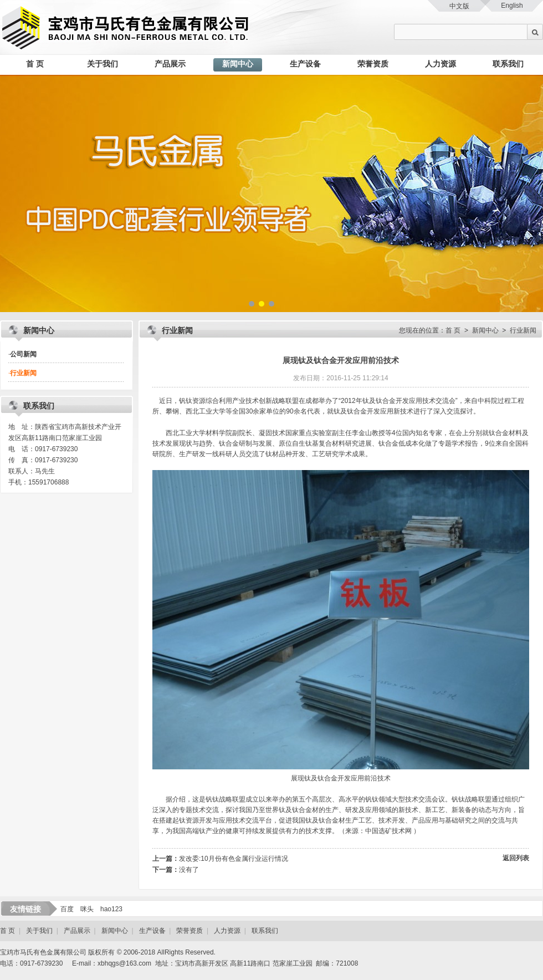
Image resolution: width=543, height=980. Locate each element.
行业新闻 (22, 373)
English (512, 6)
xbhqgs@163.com (124, 963)
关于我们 (103, 64)
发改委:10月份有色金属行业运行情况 (234, 859)
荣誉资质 (373, 64)
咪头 (87, 909)
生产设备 (305, 64)
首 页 (35, 64)
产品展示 (170, 64)
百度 (67, 909)
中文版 (459, 6)
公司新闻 (22, 354)
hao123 (111, 909)
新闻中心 (238, 64)
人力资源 (440, 64)
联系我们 (508, 64)
